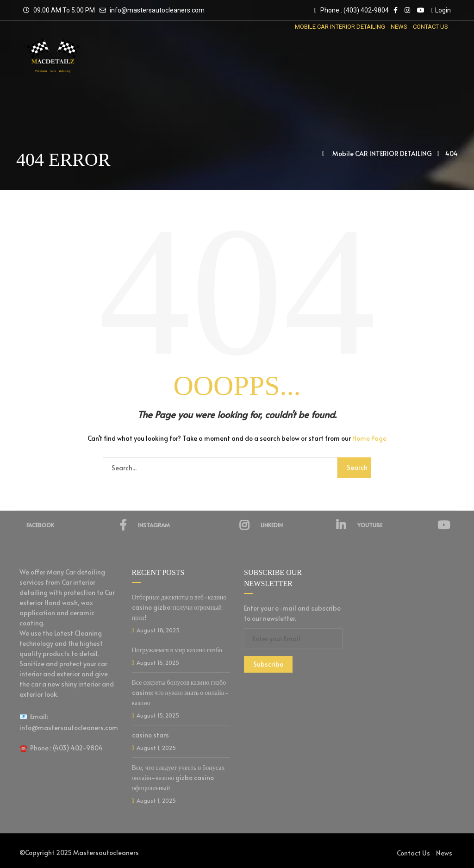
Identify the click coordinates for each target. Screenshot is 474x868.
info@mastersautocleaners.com (157, 10)
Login (441, 10)
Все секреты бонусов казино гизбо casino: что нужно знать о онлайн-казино (181, 692)
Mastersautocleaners (106, 852)
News (444, 853)
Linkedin (303, 525)
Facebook (76, 525)
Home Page (369, 438)
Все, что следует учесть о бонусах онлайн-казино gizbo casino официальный (178, 777)
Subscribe (268, 664)
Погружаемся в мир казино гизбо (177, 650)
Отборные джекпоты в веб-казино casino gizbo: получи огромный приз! (179, 607)
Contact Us (413, 853)
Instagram (193, 525)
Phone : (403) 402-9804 (352, 10)
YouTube (404, 525)
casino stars (150, 735)
